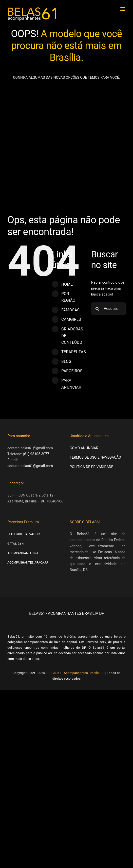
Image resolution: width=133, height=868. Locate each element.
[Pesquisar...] (108, 309)
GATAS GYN (16, 544)
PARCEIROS (72, 371)
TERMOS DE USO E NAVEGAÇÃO (95, 457)
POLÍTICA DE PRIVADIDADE (92, 467)
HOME (67, 284)
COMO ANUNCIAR (84, 448)
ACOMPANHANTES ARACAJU (28, 563)
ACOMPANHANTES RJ (23, 553)
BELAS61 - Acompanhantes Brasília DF (76, 673)
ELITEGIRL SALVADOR (24, 534)
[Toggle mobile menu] (123, 9)
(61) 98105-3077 (36, 454)
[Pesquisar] (97, 309)
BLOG (66, 361)
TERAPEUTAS (73, 352)
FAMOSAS (70, 310)
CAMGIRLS (71, 319)
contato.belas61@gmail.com (30, 466)
